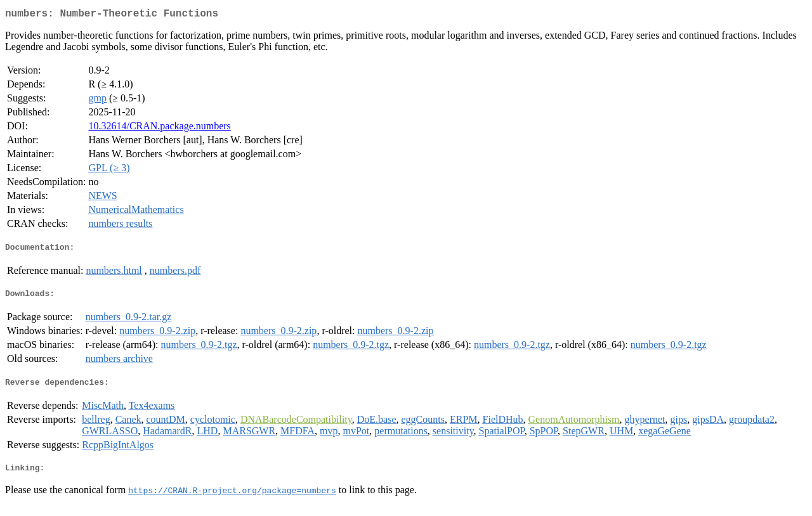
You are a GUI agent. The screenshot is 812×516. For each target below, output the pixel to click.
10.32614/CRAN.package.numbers (159, 128)
